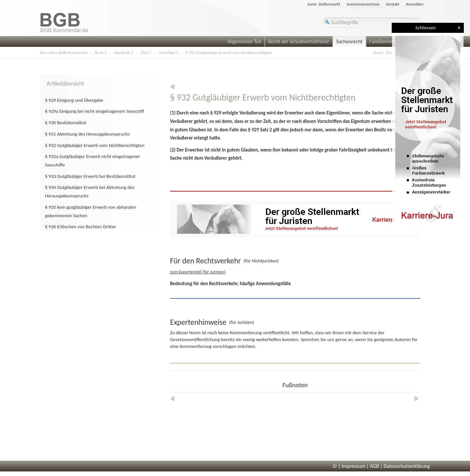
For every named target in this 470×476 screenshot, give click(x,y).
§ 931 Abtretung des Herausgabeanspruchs (88, 134)
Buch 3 (101, 53)
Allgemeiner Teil (244, 41)
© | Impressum (349, 466)
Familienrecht (384, 41)
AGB (375, 466)
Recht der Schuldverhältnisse (299, 41)
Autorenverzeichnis (363, 4)
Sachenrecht (349, 41)
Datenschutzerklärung (407, 466)
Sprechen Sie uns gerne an (327, 339)
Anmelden (414, 4)
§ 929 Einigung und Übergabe (74, 100)
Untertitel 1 (168, 53)
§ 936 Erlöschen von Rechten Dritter (81, 227)
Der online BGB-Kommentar (64, 53)
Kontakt (393, 4)
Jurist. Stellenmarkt (324, 4)
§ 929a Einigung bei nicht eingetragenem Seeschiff (95, 111)
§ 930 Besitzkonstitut (66, 123)
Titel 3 (146, 53)
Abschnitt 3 (124, 53)
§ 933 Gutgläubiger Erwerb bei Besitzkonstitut (90, 176)
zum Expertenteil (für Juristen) (198, 272)
